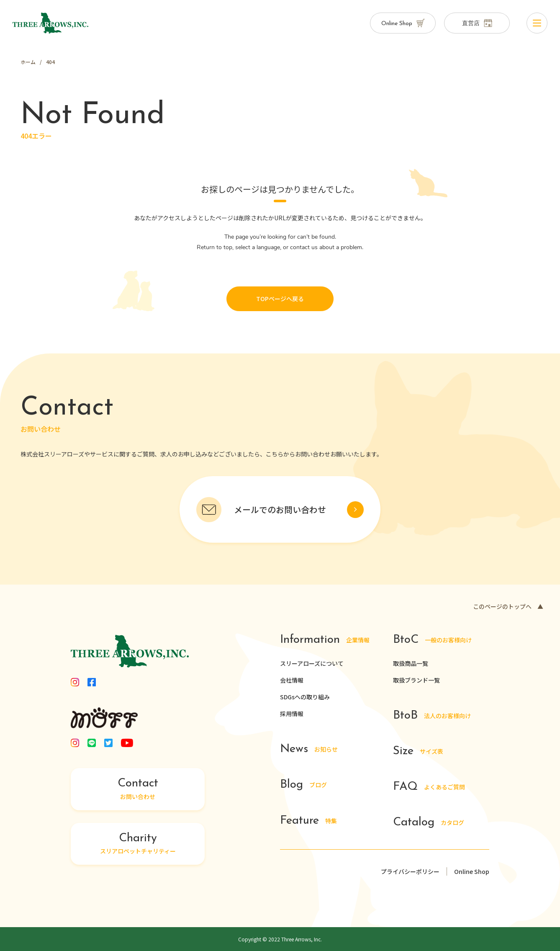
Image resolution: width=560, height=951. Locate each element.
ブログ (303, 785)
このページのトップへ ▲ (508, 606)
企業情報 (325, 640)
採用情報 (292, 714)
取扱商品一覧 (411, 663)
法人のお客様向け (432, 716)
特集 (308, 821)
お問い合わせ (138, 789)
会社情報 (292, 680)
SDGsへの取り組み (305, 697)
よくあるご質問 (429, 787)
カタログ (429, 823)
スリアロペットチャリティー (138, 844)
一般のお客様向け (433, 640)
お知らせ (309, 749)
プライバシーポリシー (410, 871)
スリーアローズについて (312, 663)
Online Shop (472, 871)
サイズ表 (418, 751)
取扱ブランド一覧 (416, 680)
